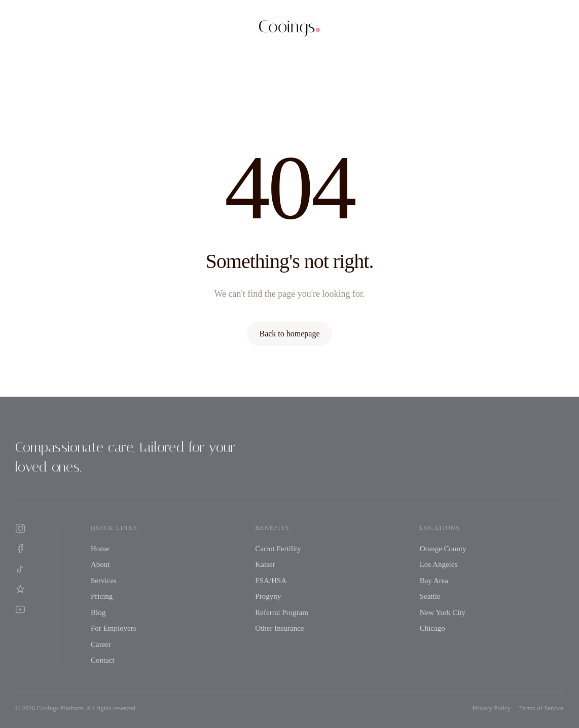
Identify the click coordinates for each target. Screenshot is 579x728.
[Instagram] (20, 528)
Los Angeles (439, 564)
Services (104, 581)
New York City (443, 612)
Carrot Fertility (278, 549)
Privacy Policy (491, 708)
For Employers (114, 628)
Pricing (102, 596)
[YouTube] (20, 609)
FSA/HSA (271, 581)
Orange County (443, 549)
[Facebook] (20, 549)
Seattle (430, 596)
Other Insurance (279, 628)
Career (101, 644)
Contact (103, 660)
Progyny (268, 596)
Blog (98, 612)
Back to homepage (289, 334)
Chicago (432, 628)
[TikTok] (20, 569)
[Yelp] (20, 589)
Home (100, 549)
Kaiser (265, 564)
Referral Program (282, 612)
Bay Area (434, 581)
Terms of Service (541, 708)
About (100, 564)
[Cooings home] (289, 28)
